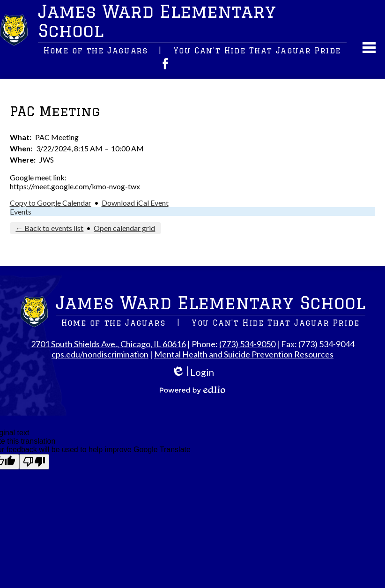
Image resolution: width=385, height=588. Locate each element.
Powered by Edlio (192, 390)
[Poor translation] (34, 462)
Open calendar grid (124, 228)
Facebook (165, 64)
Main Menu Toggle (369, 48)
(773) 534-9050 (247, 344)
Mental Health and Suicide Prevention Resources (244, 354)
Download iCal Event (135, 203)
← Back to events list (49, 228)
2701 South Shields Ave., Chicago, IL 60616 (108, 344)
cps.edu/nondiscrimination (100, 354)
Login (193, 372)
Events (21, 212)
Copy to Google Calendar (51, 203)
